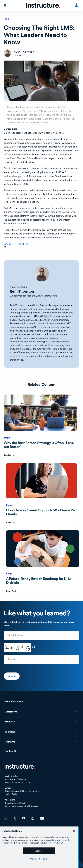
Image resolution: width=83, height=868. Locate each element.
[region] (39, 847)
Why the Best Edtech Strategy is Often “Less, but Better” (39, 445)
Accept (39, 851)
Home (20, 767)
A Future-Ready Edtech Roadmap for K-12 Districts (38, 581)
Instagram (33, 818)
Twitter (15, 818)
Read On (8, 455)
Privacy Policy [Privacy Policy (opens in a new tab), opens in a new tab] (54, 843)
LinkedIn (6, 818)
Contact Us (11, 751)
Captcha (11, 659)
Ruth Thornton (22, 291)
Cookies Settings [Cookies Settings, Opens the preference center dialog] (39, 859)
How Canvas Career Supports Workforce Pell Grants (41, 512)
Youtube (42, 818)
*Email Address (15, 635)
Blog (6, 19)
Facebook (24, 818)
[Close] (74, 831)
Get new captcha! (34, 647)
